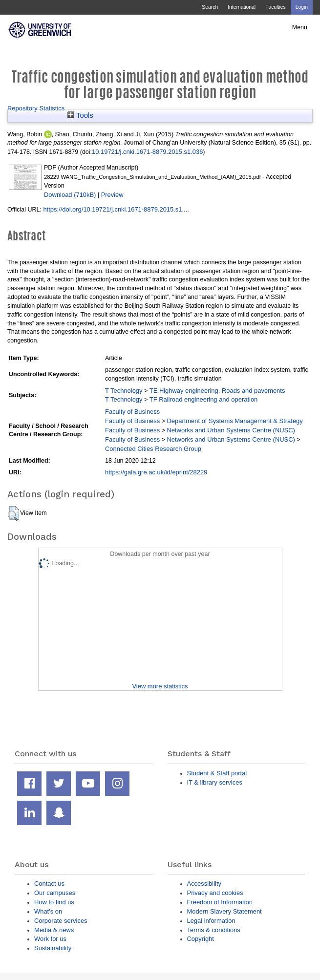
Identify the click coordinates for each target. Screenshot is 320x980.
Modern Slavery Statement (224, 911)
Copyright (201, 939)
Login (302, 7)
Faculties (275, 7)
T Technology (124, 391)
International (242, 7)
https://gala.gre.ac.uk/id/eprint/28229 (156, 472)
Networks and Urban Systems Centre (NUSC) (231, 430)
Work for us (50, 939)
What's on (48, 911)
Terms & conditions (214, 930)
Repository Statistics (36, 108)
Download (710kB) (70, 195)
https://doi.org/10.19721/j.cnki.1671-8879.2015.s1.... (116, 209)
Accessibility (204, 884)
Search (210, 7)
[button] (13, 513)
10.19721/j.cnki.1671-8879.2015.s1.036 (147, 152)
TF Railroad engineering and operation (204, 399)
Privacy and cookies (215, 893)
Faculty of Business (132, 412)
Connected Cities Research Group (153, 449)
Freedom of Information (220, 902)
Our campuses (55, 893)
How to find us (54, 902)
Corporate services (61, 921)
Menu (300, 27)
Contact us (49, 884)
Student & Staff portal (217, 773)
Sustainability (53, 948)
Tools (80, 115)
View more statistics (160, 686)
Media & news (54, 930)
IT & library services (215, 782)
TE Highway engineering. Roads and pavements (217, 391)
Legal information (211, 921)
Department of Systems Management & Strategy (235, 421)
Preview (112, 195)
